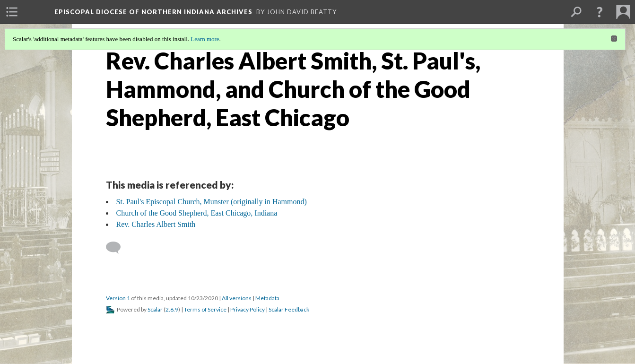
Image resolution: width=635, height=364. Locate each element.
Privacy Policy (248, 309)
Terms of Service (205, 309)
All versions (237, 298)
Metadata (267, 298)
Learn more (205, 39)
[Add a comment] (117, 248)
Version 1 (118, 298)
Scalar (155, 309)
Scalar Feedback (289, 309)
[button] (600, 12)
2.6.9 (172, 309)
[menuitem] (12, 12)
